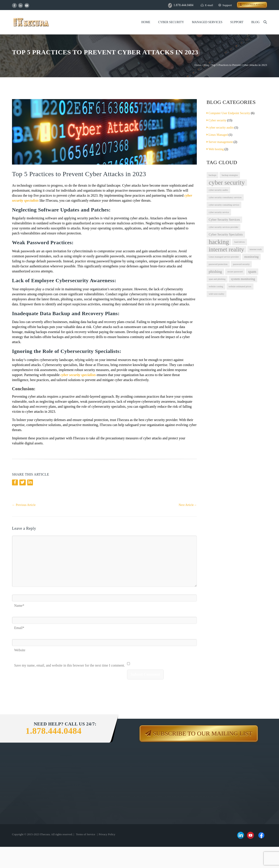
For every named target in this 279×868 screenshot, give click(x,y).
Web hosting (215, 149)
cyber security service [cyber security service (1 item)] (219, 212)
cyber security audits (220, 128)
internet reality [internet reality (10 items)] (226, 249)
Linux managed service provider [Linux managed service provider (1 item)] (224, 257)
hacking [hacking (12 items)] (219, 242)
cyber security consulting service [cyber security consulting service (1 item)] (224, 205)
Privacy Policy (107, 834)
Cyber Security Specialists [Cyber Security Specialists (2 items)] (226, 234)
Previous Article (24, 505)
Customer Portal (252, 5)
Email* (19, 627)
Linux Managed (217, 135)
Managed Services (207, 22)
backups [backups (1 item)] (213, 175)
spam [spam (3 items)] (252, 272)
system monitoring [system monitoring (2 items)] (243, 279)
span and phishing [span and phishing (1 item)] (217, 279)
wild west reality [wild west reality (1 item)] (217, 294)
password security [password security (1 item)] (241, 264)
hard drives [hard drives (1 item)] (240, 242)
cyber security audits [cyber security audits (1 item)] (218, 190)
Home (146, 22)
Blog (255, 22)
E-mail (207, 5)
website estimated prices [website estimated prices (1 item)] (240, 286)
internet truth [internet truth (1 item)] (256, 249)
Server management (220, 142)
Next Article (188, 505)
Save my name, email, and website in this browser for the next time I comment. (70, 664)
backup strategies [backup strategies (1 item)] (230, 175)
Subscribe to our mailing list (202, 733)
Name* (19, 604)
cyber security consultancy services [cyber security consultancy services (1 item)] (225, 197)
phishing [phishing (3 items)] (215, 272)
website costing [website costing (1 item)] (216, 286)
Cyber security (217, 120)
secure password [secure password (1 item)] (235, 272)
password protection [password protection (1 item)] (218, 264)
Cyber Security (171, 22)
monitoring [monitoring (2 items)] (252, 257)
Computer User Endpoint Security (228, 113)
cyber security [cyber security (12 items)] (227, 183)
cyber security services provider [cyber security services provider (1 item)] (224, 227)
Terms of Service (86, 834)
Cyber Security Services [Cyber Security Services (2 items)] (224, 220)
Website (20, 649)
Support (225, 5)
